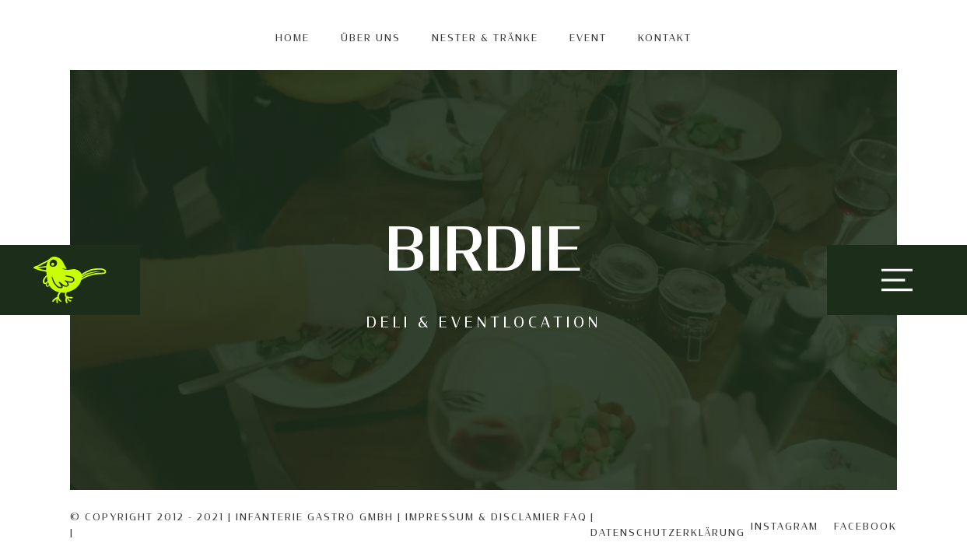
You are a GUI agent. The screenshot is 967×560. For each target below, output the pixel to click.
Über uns (371, 38)
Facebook (865, 527)
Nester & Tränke (485, 38)
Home (293, 38)
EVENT (588, 38)
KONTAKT (665, 38)
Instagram (785, 527)
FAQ (576, 517)
